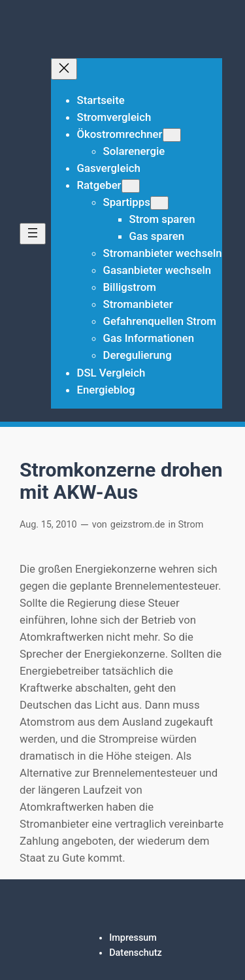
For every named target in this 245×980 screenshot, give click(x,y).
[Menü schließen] (64, 69)
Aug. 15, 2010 (48, 525)
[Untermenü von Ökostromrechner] (172, 135)
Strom (191, 525)
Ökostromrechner (120, 134)
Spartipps (127, 202)
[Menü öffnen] (33, 234)
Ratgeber (99, 185)
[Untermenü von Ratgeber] (131, 186)
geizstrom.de (138, 525)
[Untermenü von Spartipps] (159, 203)
